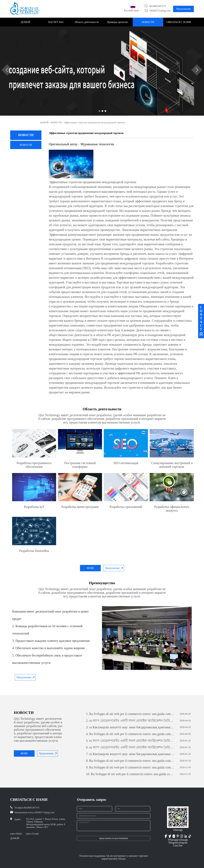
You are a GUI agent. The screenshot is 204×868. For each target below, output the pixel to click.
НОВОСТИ (148, 22)
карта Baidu (16, 834)
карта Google (32, 834)
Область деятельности (87, 22)
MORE (90, 568)
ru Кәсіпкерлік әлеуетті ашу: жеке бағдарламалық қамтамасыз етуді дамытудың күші (130, 727)
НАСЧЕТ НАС (56, 22)
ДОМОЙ (25, 22)
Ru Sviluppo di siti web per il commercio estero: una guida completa (130, 714)
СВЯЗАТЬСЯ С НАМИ (179, 22)
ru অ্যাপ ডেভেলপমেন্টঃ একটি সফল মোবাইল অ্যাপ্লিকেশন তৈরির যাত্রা (130, 721)
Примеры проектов (117, 22)
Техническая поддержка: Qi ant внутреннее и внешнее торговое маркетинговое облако (114, 857)
